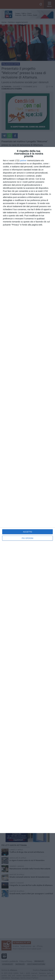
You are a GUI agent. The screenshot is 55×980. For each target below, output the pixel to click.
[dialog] (27, 490)
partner (23, 160)
